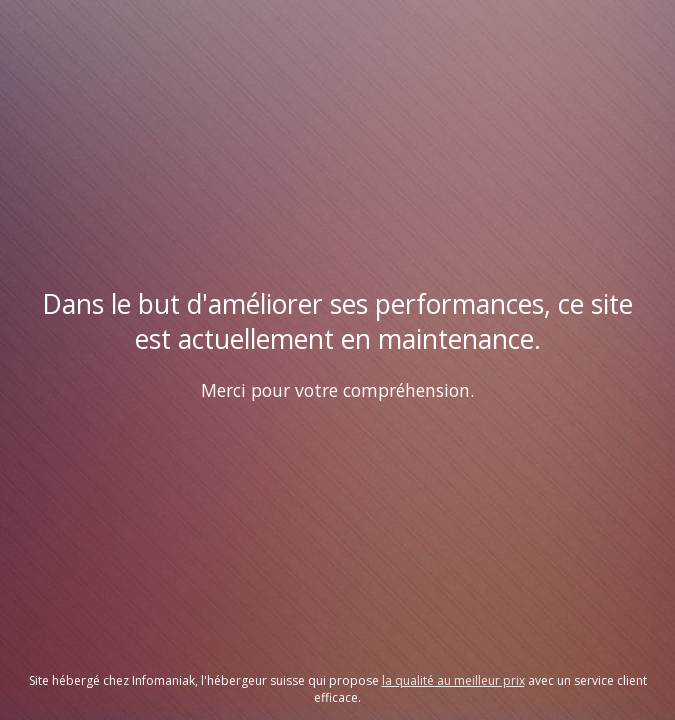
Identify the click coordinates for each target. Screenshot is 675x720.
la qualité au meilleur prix (453, 680)
